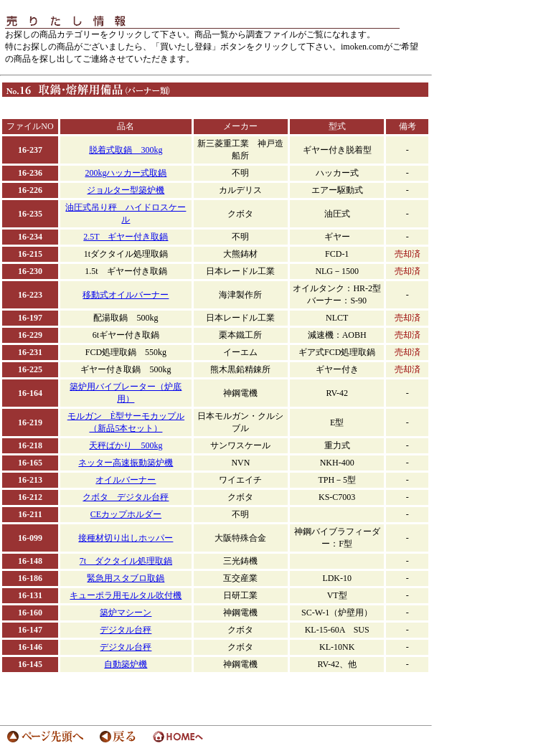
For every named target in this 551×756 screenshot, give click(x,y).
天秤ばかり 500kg (126, 445)
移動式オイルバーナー (126, 295)
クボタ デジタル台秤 (126, 497)
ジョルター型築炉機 (126, 190)
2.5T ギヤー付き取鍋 (126, 237)
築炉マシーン (126, 613)
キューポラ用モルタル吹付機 (126, 595)
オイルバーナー (126, 480)
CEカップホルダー (126, 514)
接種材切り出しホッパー (126, 538)
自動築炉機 (126, 664)
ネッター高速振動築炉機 (126, 463)
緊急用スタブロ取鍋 (126, 578)
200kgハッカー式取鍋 (126, 173)
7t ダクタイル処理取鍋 (126, 561)
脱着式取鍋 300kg (126, 150)
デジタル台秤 (126, 630)
